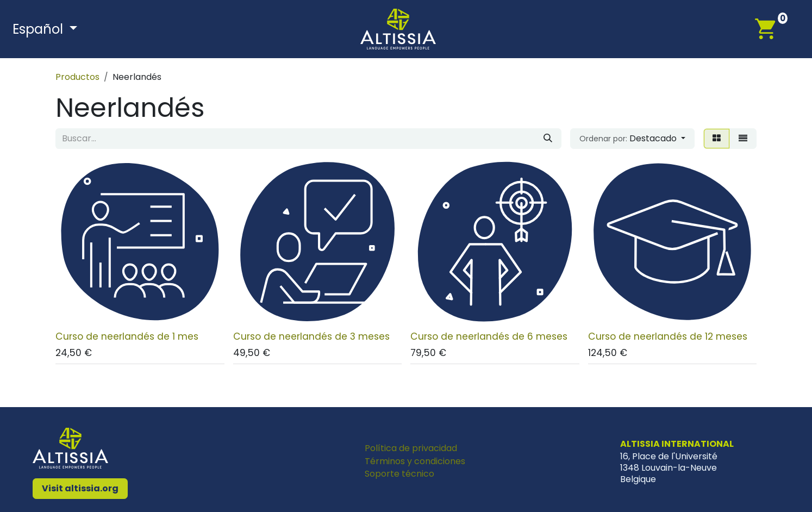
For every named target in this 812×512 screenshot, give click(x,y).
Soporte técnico (399, 474)
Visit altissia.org (80, 488)
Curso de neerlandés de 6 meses (489, 336)
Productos (77, 77)
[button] (632, 139)
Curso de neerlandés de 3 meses (311, 336)
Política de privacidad (411, 448)
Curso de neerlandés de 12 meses (668, 336)
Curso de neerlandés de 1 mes (127, 336)
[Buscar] (548, 139)
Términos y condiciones (415, 461)
